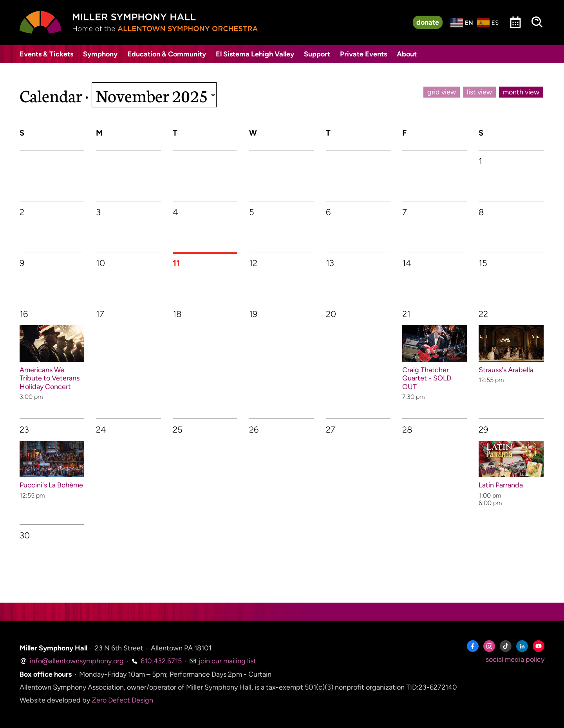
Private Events (363, 54)
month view (521, 92)
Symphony (100, 54)
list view (479, 92)
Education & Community (167, 54)
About (407, 54)
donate (428, 22)
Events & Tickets (46, 54)
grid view (442, 92)
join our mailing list (223, 661)
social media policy (515, 659)
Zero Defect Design (122, 700)
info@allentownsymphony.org (72, 661)
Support (317, 54)
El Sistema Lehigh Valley (255, 54)
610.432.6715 (156, 661)
